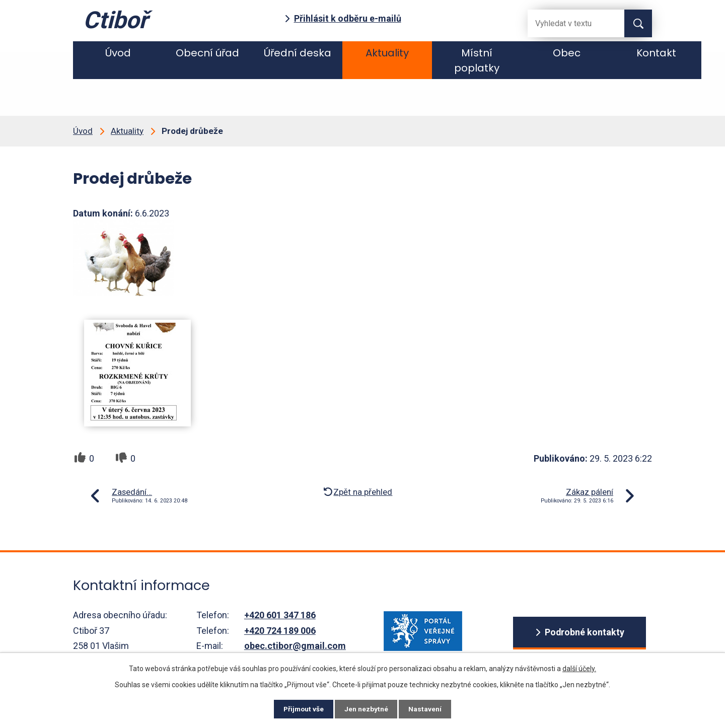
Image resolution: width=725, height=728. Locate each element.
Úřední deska (298, 53)
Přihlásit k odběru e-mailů (348, 18)
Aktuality (387, 53)
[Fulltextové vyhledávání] (568, 23)
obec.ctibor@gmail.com (295, 646)
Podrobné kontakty (584, 633)
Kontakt (656, 53)
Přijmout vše (301, 709)
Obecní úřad (207, 53)
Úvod (118, 53)
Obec (567, 53)
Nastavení (428, 709)
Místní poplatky (477, 60)
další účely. (579, 668)
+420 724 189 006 (280, 631)
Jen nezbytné (367, 709)
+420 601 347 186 (280, 615)
